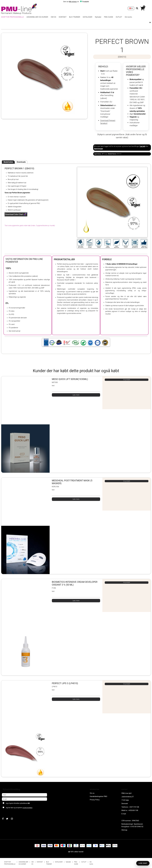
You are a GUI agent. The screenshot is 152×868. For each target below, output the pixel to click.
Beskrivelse (8, 162)
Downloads (21, 162)
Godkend (7, 812)
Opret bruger (98, 149)
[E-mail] (24, 799)
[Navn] (24, 795)
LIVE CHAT (143, 863)
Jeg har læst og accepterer (19, 808)
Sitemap (124, 830)
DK (131, 8)
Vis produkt (127, 380)
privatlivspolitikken (27, 808)
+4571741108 (134, 807)
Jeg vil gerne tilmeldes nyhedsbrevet (26, 803)
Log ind (142, 146)
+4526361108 (133, 810)
